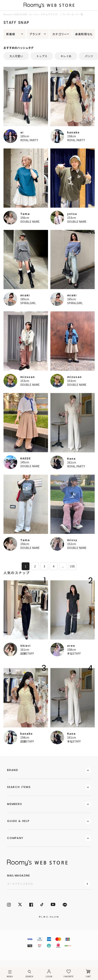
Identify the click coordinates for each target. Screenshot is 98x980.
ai (22, 132)
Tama (25, 214)
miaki (25, 295)
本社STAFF (74, 653)
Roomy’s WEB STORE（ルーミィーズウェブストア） (31, 14)
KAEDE (26, 458)
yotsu (72, 214)
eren (71, 646)
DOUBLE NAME (30, 222)
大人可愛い (16, 56)
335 (72, 566)
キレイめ (66, 56)
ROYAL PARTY (29, 140)
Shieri (25, 646)
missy (72, 540)
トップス (42, 56)
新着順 (11, 34)
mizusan (28, 377)
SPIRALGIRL (28, 303)
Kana (71, 458)
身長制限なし (84, 34)
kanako (73, 132)
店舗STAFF (27, 653)
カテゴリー (60, 34)
